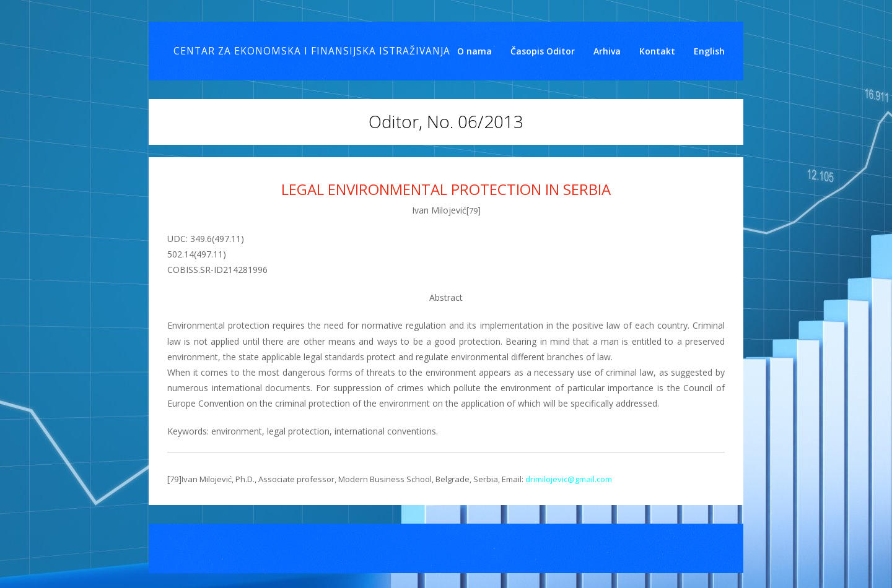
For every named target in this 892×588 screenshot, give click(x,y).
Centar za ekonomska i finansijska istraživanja (312, 51)
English (709, 51)
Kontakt (657, 51)
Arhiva (607, 51)
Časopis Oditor (543, 51)
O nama (474, 51)
